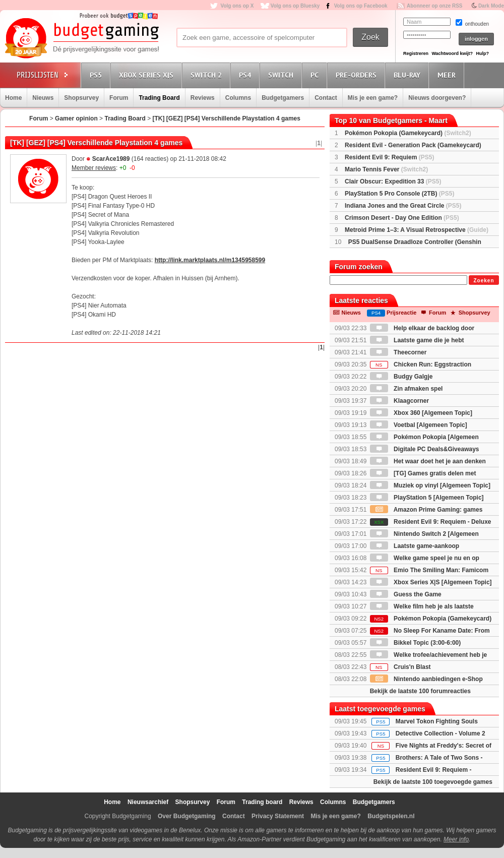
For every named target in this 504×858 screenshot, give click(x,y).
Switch (282, 75)
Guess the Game (406, 594)
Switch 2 (208, 75)
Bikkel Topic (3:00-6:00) (416, 643)
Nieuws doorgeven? (437, 98)
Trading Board (159, 98)
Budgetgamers (283, 98)
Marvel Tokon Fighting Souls (437, 721)
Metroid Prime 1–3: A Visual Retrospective (417, 230)
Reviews (203, 98)
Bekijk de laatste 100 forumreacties (420, 691)
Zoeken (484, 281)
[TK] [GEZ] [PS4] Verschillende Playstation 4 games (227, 118)
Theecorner (398, 352)
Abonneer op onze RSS (435, 6)
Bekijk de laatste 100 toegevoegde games (433, 782)
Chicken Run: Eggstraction (421, 364)
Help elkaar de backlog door (422, 328)
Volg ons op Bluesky (295, 6)
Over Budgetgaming (187, 816)
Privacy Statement (278, 816)
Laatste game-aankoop (415, 546)
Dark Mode (491, 6)
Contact (326, 98)
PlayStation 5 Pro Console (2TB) (399, 194)
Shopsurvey (81, 98)
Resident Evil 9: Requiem (389, 157)
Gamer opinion (76, 118)
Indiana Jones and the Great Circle (403, 206)
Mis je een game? (373, 98)
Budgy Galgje (401, 377)
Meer (448, 75)
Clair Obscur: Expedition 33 (393, 181)
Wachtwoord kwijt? (452, 53)
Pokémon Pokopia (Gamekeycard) (408, 133)
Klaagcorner (399, 401)
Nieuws (43, 98)
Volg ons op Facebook (361, 6)
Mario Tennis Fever (386, 169)
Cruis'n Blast (400, 667)
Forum (119, 98)
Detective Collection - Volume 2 (440, 733)
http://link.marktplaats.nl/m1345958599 (210, 260)
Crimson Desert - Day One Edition (402, 218)
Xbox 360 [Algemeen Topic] (421, 413)
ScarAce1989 (111, 159)
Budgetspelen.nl (391, 816)
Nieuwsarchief (148, 802)
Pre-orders (358, 75)
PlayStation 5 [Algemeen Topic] (427, 498)
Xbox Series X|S (148, 75)
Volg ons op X (237, 6)
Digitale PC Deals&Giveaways (425, 449)
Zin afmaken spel (406, 389)
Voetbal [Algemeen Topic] (419, 425)
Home (13, 98)
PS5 (97, 75)
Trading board (262, 802)
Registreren (416, 53)
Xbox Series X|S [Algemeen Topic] (431, 582)
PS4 (246, 75)
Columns (238, 98)
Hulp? (482, 53)
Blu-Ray (408, 75)
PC (316, 75)
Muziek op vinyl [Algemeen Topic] (430, 485)
